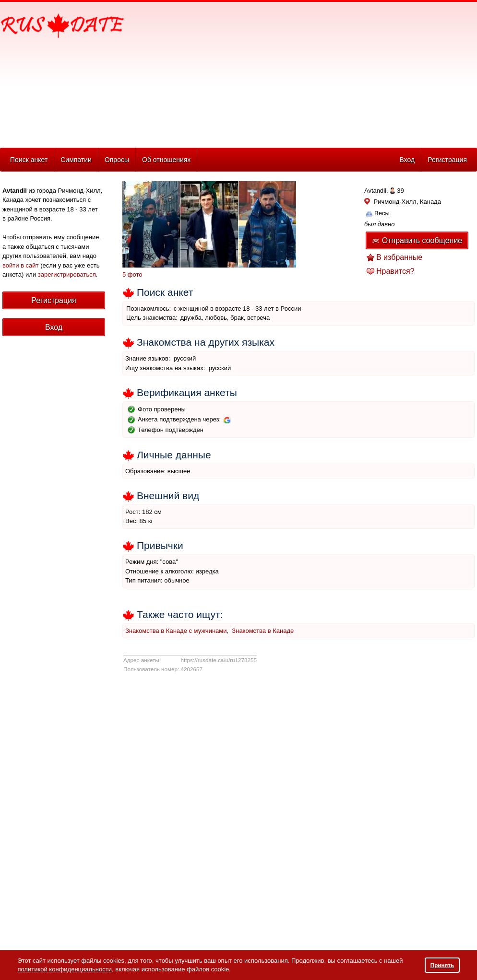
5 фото (132, 274)
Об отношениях (166, 160)
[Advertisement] (248, 72)
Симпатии (76, 160)
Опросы (117, 160)
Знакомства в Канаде (263, 631)
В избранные (399, 257)
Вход (407, 160)
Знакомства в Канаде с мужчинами (176, 631)
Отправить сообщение (417, 240)
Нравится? (395, 271)
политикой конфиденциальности (65, 969)
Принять (442, 965)
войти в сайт (21, 265)
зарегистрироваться (67, 274)
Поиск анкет (29, 160)
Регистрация (447, 160)
